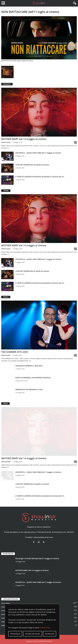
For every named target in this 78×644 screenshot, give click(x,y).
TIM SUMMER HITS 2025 (15, 352)
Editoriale (5, 622)
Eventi (3, 618)
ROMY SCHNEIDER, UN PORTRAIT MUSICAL (33, 378)
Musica (4, 614)
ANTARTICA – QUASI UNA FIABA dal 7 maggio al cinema (38, 153)
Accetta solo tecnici (33, 634)
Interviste (5, 607)
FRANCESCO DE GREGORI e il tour (29, 389)
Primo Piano (6, 603)
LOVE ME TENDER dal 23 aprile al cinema (32, 165)
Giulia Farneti (6, 142)
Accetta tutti (50, 634)
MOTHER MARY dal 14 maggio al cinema (24, 139)
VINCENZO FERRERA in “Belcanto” (29, 366)
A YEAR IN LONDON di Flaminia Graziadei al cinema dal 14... (40, 177)
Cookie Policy (45, 628)
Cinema (4, 611)
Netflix (3, 626)
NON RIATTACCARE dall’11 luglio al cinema (19, 8)
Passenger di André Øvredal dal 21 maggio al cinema (37, 558)
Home (3, 8)
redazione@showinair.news (43, 537)
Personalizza (15, 634)
